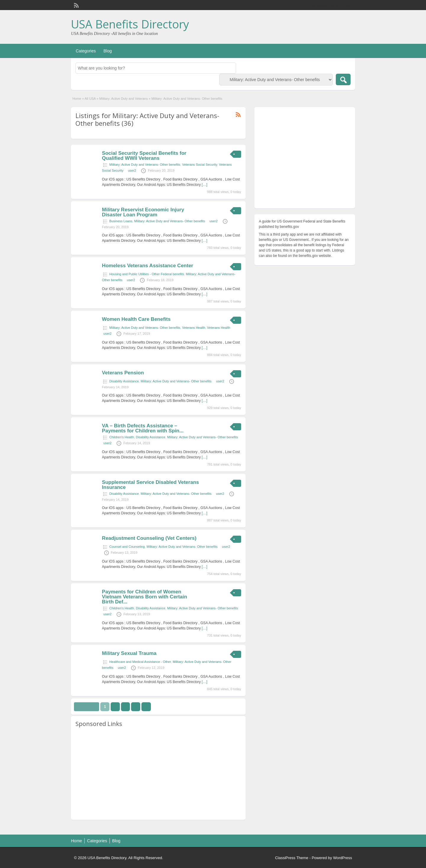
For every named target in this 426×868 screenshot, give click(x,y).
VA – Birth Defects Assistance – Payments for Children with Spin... (143, 428)
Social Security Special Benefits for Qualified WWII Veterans (144, 156)
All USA (90, 99)
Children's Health (122, 437)
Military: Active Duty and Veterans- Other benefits (145, 165)
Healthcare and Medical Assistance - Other (140, 662)
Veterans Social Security (199, 165)
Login (348, 5)
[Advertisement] (158, 774)
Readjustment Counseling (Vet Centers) (149, 538)
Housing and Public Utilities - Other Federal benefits (147, 274)
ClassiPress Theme (292, 858)
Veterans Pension (123, 373)
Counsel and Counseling (127, 547)
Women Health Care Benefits (136, 319)
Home (77, 99)
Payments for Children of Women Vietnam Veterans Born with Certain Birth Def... (145, 597)
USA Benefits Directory (130, 24)
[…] (205, 185)
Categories (86, 51)
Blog (108, 51)
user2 (132, 170)
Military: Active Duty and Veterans (124, 99)
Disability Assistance (124, 381)
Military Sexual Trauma (129, 653)
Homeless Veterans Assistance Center (148, 266)
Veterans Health (193, 328)
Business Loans (121, 221)
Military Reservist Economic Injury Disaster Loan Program (143, 212)
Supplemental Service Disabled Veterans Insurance (151, 485)
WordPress (343, 858)
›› (146, 707)
